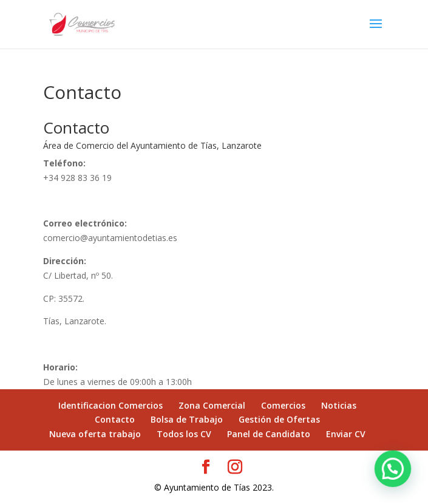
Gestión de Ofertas (279, 419)
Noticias (339, 405)
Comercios (283, 405)
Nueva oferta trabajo (95, 434)
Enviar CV (346, 434)
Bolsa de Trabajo (187, 419)
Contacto (115, 419)
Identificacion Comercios (110, 405)
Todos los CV (184, 434)
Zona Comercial (212, 405)
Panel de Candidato (269, 434)
